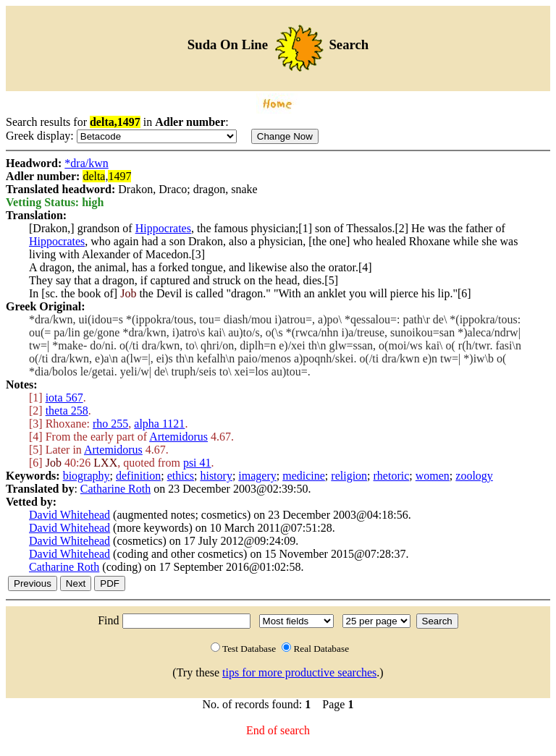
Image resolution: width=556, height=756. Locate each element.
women (433, 476)
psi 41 (197, 463)
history (216, 476)
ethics (181, 476)
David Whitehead (69, 515)
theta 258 (67, 411)
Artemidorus (178, 437)
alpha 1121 (159, 424)
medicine (304, 476)
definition (138, 476)
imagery (257, 476)
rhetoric (392, 476)
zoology (474, 476)
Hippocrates (163, 228)
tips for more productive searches (299, 672)
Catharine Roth (115, 489)
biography (87, 476)
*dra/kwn (86, 163)
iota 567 (64, 398)
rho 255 (110, 424)
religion (349, 476)
